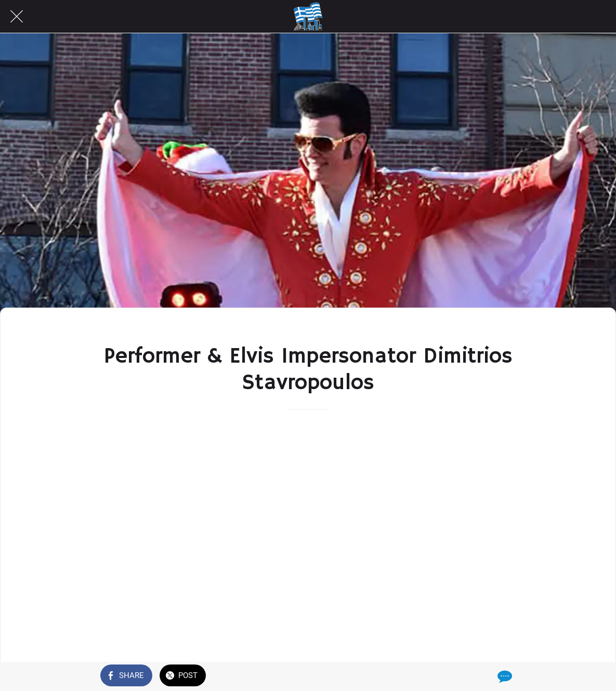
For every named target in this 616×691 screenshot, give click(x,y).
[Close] (17, 17)
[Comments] (504, 676)
